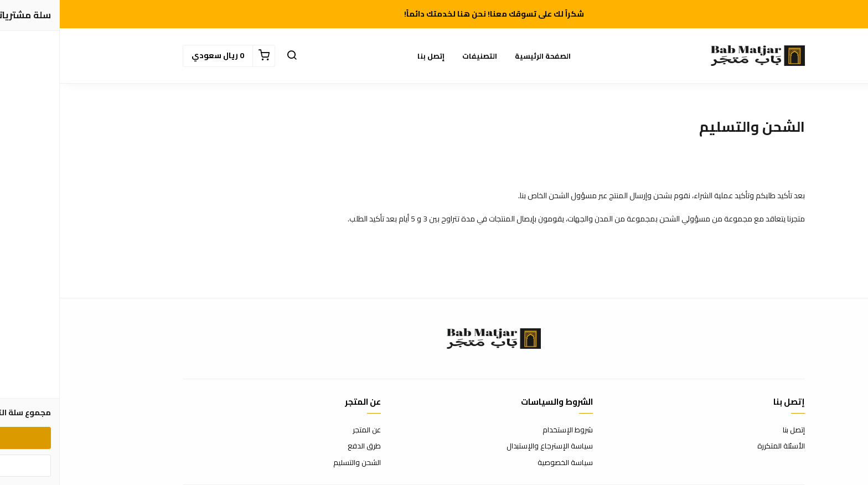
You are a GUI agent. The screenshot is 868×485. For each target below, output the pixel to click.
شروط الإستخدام (508, 430)
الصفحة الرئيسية (483, 56)
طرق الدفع (304, 446)
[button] (232, 56)
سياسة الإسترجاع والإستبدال (490, 446)
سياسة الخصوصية (505, 463)
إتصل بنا (371, 56)
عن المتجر (307, 430)
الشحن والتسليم (297, 463)
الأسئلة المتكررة (721, 446)
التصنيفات (420, 56)
